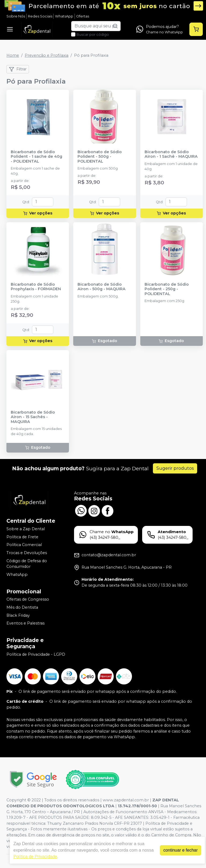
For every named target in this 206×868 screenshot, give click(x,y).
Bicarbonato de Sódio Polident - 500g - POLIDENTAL (100, 157)
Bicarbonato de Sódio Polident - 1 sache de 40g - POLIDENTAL (36, 157)
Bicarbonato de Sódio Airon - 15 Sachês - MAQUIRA (33, 417)
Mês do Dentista (22, 607)
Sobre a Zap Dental (26, 529)
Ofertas (83, 16)
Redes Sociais (40, 16)
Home (13, 55)
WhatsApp (64, 16)
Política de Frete (22, 537)
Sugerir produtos (175, 468)
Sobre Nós (16, 16)
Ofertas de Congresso (28, 600)
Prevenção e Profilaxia (47, 55)
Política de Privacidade (35, 857)
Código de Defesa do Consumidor (27, 564)
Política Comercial (24, 545)
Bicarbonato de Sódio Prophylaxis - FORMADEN (36, 287)
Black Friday (18, 615)
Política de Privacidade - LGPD (36, 654)
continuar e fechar (181, 850)
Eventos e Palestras (25, 623)
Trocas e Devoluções (27, 553)
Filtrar (18, 69)
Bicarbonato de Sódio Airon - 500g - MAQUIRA (102, 287)
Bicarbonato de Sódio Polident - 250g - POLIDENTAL (167, 289)
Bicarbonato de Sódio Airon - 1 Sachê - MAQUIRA (171, 154)
